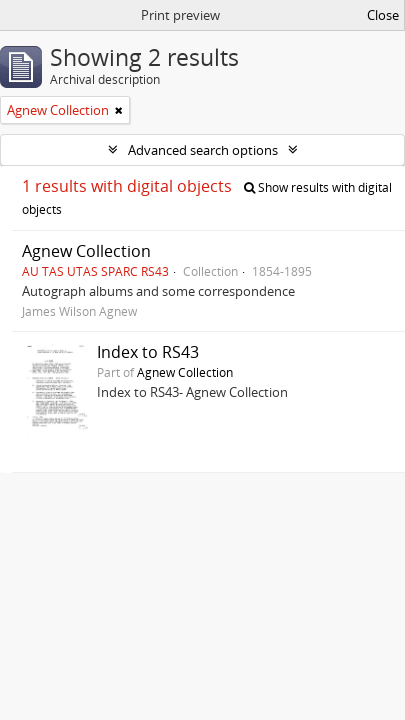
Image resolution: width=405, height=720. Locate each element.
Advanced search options (203, 150)
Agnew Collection (86, 251)
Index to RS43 (148, 352)
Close (383, 15)
